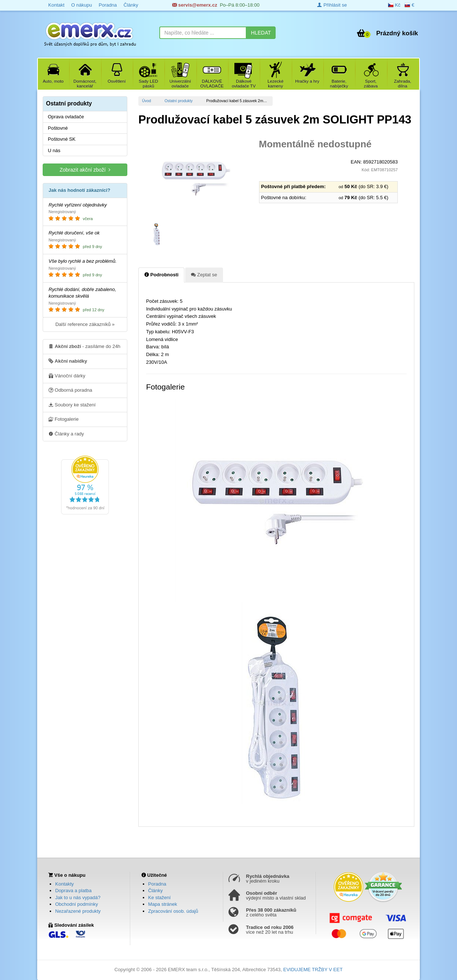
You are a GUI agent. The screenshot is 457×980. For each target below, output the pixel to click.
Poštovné (58, 128)
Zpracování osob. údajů (173, 911)
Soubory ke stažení (72, 405)
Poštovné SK (62, 139)
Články (131, 5)
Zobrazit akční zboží (85, 170)
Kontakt (56, 5)
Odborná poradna (70, 390)
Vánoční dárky (67, 376)
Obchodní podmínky (77, 904)
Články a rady (66, 434)
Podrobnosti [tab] (161, 274)
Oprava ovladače (66, 117)
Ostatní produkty (178, 101)
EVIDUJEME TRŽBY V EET (313, 970)
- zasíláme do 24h (84, 346)
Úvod (146, 101)
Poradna (108, 5)
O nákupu (81, 5)
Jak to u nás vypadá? (78, 898)
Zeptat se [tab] (204, 274)
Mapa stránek (163, 904)
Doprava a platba (73, 891)
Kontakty (65, 884)
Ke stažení (160, 898)
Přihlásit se (332, 5)
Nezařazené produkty (78, 911)
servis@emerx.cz (195, 5)
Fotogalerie (64, 419)
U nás (54, 150)
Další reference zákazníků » (85, 324)
